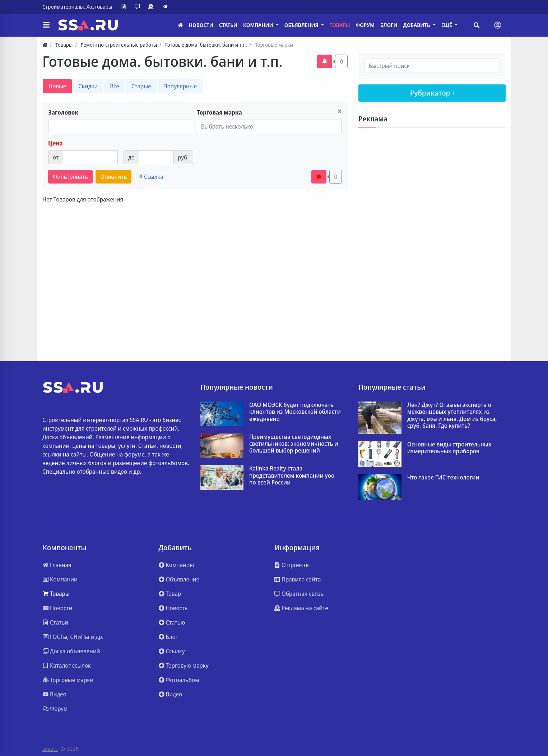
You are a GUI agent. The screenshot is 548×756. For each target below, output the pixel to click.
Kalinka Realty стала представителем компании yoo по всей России (292, 476)
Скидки (88, 86)
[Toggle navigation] (498, 25)
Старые (141, 86)
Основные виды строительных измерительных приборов (449, 448)
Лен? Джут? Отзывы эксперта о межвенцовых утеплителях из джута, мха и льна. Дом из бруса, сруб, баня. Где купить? (452, 415)
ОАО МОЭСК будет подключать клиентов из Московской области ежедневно (295, 412)
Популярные (180, 86)
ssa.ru (50, 749)
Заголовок (63, 112)
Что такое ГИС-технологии (443, 477)
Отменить (113, 177)
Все (115, 86)
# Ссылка (151, 177)
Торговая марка (219, 112)
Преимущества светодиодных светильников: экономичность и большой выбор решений (294, 444)
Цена (55, 143)
